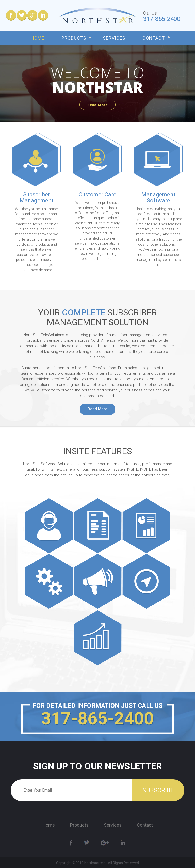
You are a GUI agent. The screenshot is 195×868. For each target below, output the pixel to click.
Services (114, 38)
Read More (97, 105)
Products (74, 38)
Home (38, 38)
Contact (154, 38)
